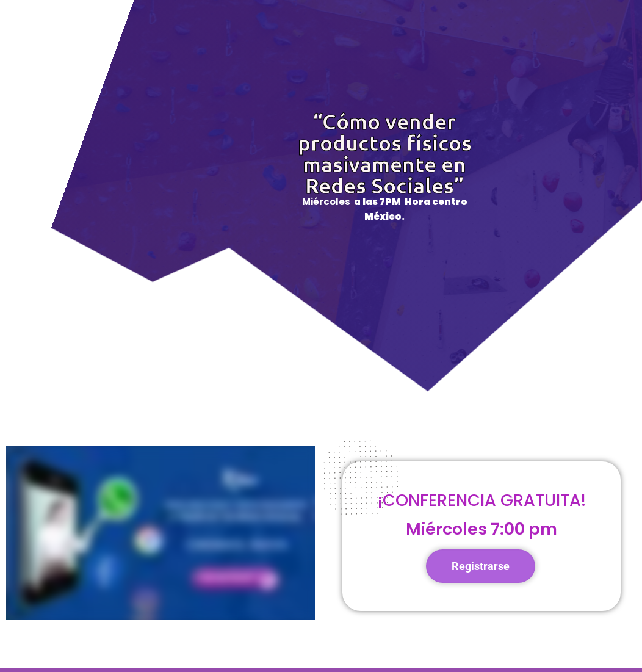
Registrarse (481, 566)
